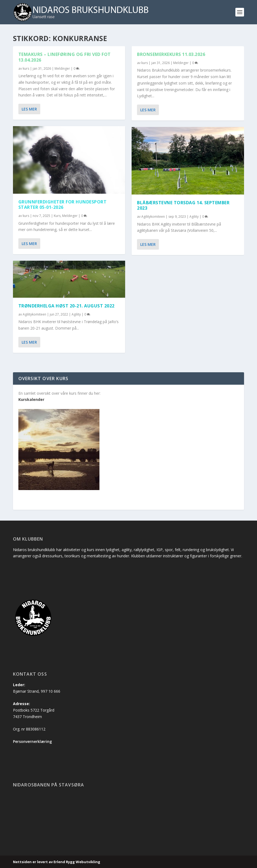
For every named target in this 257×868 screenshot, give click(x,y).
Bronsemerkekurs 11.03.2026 (171, 54)
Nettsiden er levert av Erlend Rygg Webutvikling (57, 862)
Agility (76, 314)
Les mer (29, 109)
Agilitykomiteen (34, 314)
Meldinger (62, 68)
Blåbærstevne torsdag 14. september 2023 (183, 205)
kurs (26, 68)
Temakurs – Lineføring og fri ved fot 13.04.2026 (65, 57)
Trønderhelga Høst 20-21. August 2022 (66, 306)
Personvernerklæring (32, 741)
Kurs (57, 216)
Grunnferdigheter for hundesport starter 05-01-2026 (63, 205)
